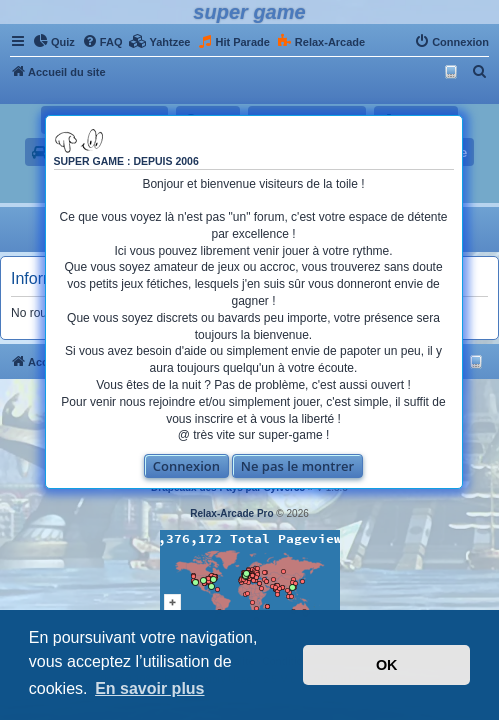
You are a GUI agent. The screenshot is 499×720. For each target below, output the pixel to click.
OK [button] (387, 665)
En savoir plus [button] (149, 688)
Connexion (178, 466)
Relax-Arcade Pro (231, 513)
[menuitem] (54, 42)
